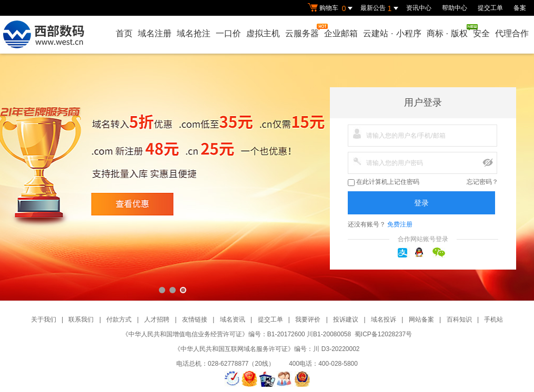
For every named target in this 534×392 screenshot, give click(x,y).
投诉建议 (346, 319)
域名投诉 (384, 319)
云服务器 (303, 31)
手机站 (493, 319)
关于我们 (44, 319)
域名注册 (155, 33)
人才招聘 (157, 319)
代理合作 (512, 33)
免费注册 (400, 224)
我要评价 (308, 319)
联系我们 (81, 319)
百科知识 (459, 319)
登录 (421, 203)
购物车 (331, 8)
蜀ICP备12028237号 (383, 334)
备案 (520, 8)
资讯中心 (419, 8)
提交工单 (490, 8)
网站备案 (421, 319)
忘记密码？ (482, 182)
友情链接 (195, 319)
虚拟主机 (263, 33)
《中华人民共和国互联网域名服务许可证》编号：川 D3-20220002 (267, 349)
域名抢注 (194, 33)
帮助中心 (455, 8)
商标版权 (448, 31)
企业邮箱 (341, 33)
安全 (481, 33)
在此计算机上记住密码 (384, 182)
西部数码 (267, 177)
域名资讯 (233, 319)
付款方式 (119, 319)
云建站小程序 (392, 33)
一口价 (228, 33)
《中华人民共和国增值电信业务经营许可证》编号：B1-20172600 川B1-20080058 (236, 334)
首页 (124, 33)
